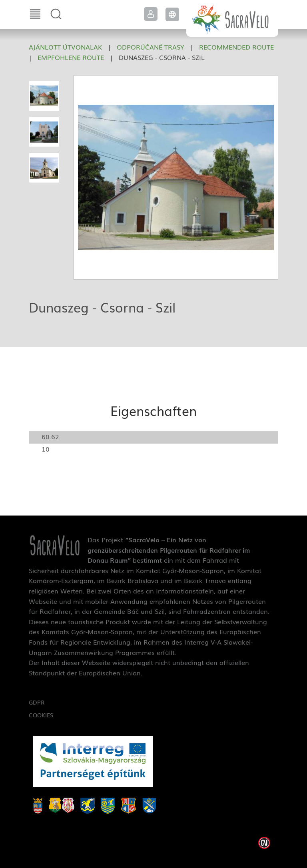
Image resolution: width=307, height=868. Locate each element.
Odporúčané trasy (151, 47)
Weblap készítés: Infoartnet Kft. (264, 843)
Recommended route (236, 47)
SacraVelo (232, 18)
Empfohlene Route (71, 57)
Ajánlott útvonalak (65, 47)
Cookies (41, 715)
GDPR (37, 702)
